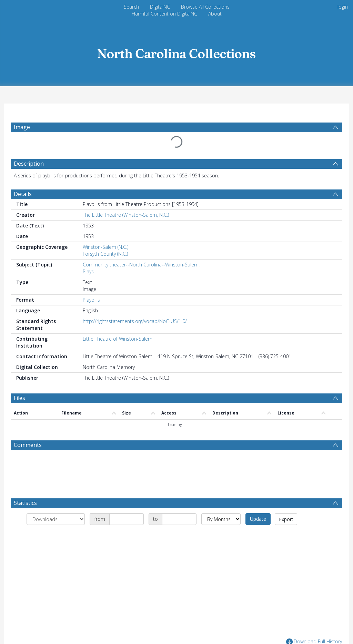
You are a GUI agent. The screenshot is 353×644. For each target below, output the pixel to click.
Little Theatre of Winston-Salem (118, 339)
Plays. (89, 271)
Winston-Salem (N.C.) (105, 247)
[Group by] (56, 519)
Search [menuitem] (131, 7)
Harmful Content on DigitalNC (164, 14)
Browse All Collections (205, 7)
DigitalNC (160, 7)
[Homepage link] (176, 52)
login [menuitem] (343, 7)
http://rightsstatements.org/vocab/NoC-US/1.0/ (135, 321)
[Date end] (179, 519)
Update (258, 519)
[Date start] (127, 519)
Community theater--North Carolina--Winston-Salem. (141, 265)
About (215, 14)
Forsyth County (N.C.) (105, 254)
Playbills (91, 300)
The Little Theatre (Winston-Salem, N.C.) (126, 215)
